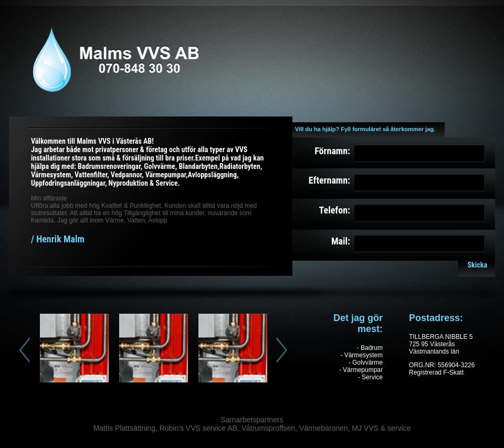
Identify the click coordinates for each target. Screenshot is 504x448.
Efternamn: (329, 180)
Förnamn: (332, 151)
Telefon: (335, 210)
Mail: (341, 241)
